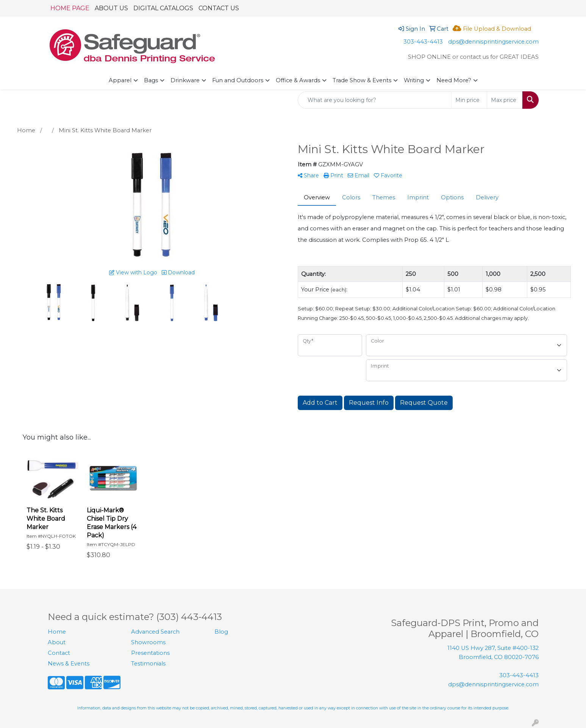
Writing (414, 80)
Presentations (150, 653)
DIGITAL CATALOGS (163, 8)
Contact (59, 653)
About (57, 642)
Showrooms (148, 642)
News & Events (69, 664)
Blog (221, 632)
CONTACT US (219, 8)
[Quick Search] (375, 100)
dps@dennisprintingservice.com (493, 42)
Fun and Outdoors (238, 80)
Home (57, 632)
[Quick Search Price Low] (469, 100)
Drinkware (185, 80)
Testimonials (148, 664)
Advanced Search (155, 632)
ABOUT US (111, 8)
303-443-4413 (423, 42)
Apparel (120, 80)
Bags (151, 80)
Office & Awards (298, 80)
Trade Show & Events (362, 80)
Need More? (454, 80)
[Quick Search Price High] (505, 100)
